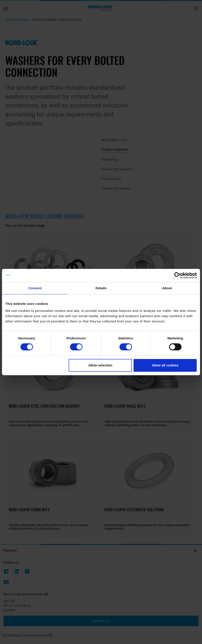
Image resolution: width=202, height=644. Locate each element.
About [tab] (167, 288)
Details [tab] (101, 288)
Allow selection (100, 365)
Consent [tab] (35, 288)
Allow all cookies (165, 365)
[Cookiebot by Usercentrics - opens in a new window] (177, 275)
